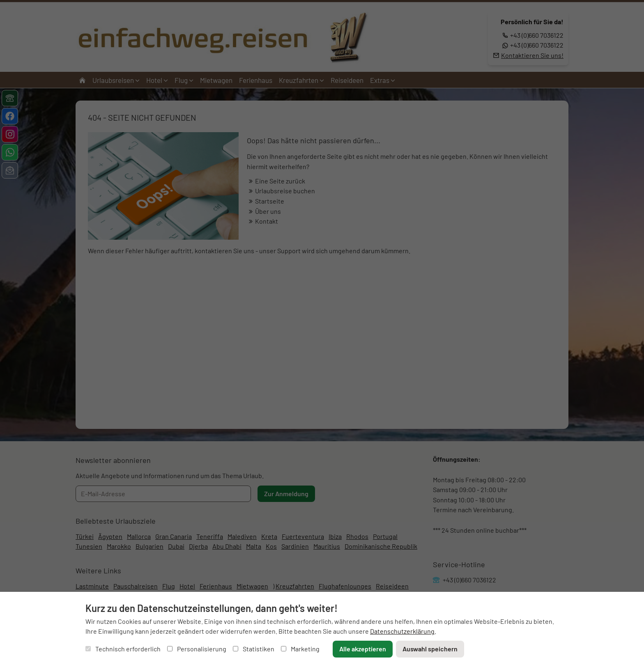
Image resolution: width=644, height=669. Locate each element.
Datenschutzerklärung (402, 631)
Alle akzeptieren (363, 649)
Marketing (300, 649)
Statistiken (254, 649)
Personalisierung (197, 649)
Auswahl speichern (430, 649)
